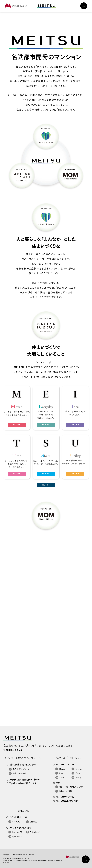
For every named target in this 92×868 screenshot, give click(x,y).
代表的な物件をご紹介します (23, 783)
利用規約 (32, 855)
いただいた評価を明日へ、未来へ (24, 779)
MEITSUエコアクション (66, 801)
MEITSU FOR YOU (65, 764)
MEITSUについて (14, 750)
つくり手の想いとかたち (20, 827)
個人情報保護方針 (19, 855)
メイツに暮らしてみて (19, 817)
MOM (58, 783)
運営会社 (6, 855)
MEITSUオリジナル (65, 797)
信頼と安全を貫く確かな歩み (23, 764)
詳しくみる (46, 488)
